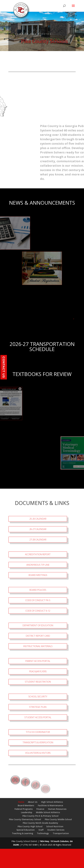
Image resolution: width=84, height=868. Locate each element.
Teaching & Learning (22, 833)
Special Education (26, 830)
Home (21, 802)
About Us (33, 802)
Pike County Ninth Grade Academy (40, 823)
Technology (43, 833)
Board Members (26, 805)
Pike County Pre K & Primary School (40, 816)
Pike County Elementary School (25, 819)
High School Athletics (52, 802)
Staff (41, 830)
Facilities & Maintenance (50, 805)
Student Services (56, 830)
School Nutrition (55, 826)
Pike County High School (30, 826)
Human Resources (57, 809)
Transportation (61, 833)
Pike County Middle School (58, 819)
